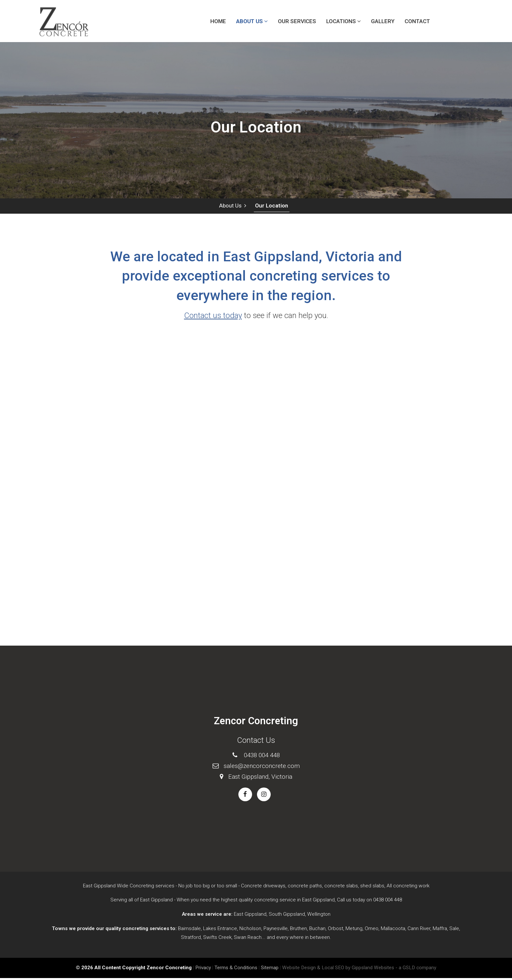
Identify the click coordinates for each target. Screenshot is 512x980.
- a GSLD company (416, 970)
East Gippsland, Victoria (260, 778)
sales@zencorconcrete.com (262, 767)
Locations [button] (344, 21)
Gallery (383, 21)
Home (218, 21)
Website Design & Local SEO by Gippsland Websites (338, 970)
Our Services (297, 21)
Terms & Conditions (236, 970)
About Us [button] (252, 21)
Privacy (203, 970)
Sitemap (270, 970)
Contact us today (213, 317)
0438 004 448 (262, 757)
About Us (232, 207)
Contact (417, 21)
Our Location (271, 207)
